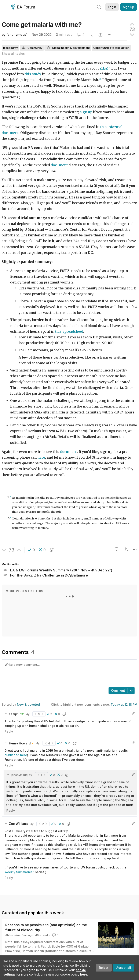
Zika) (104, 68)
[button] (31, 550)
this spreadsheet (69, 332)
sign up (86, 112)
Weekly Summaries (19, 872)
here (84, 974)
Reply (9, 731)
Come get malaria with (42, 25)
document (59, 165)
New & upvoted (28, 704)
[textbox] (69, 673)
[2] (100, 79)
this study (33, 74)
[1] (65, 73)
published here (16, 755)
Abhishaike (13, 935)
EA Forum (24, 7)
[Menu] (6, 7)
